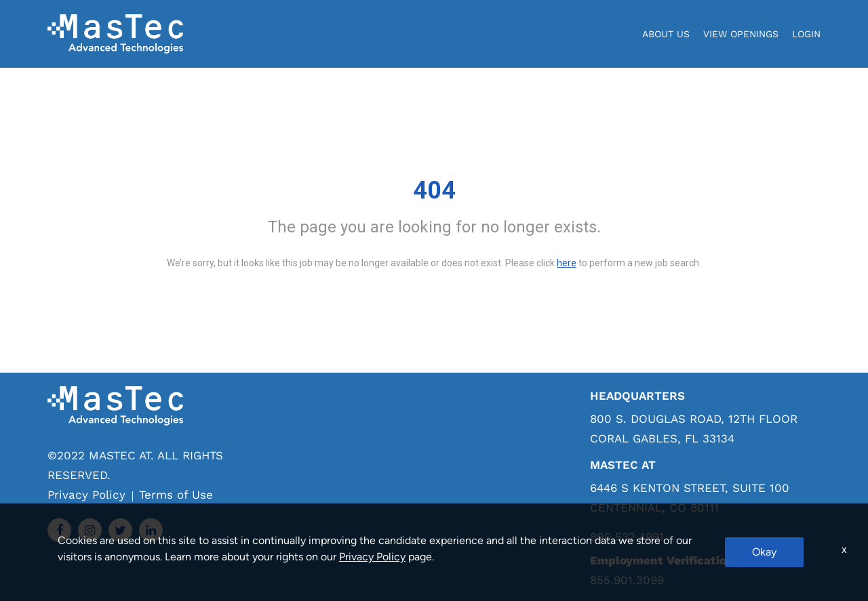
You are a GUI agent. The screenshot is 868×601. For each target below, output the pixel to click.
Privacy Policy (86, 495)
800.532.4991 (627, 537)
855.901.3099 (627, 580)
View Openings (741, 34)
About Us (666, 34)
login (806, 34)
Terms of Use (176, 495)
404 (434, 190)
